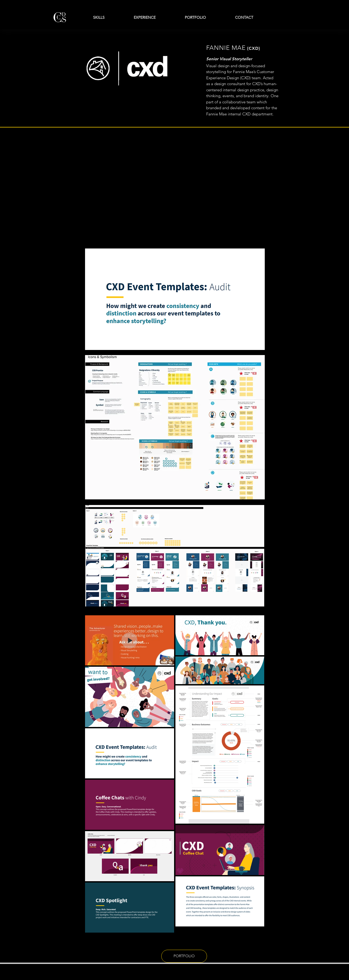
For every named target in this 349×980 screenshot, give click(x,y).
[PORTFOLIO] (184, 956)
